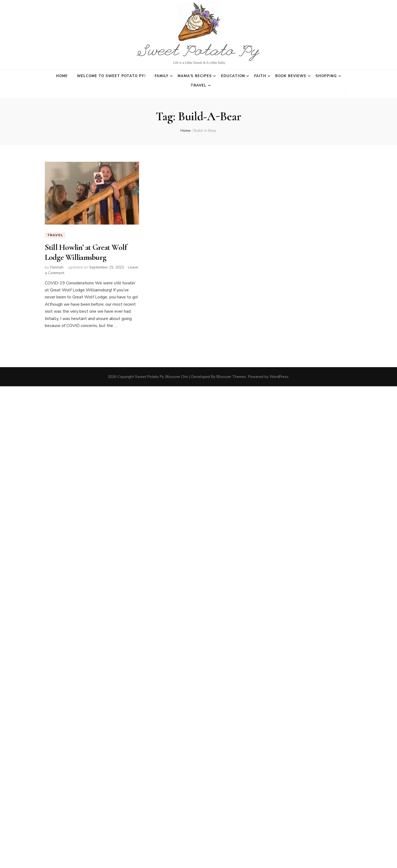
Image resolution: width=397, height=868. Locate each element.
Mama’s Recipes (195, 76)
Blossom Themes (231, 377)
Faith (260, 76)
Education (233, 76)
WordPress (279, 377)
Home (62, 76)
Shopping (326, 76)
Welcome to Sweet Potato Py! (111, 76)
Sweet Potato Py (149, 377)
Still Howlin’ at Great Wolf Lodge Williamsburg (86, 252)
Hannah (57, 267)
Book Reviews (291, 76)
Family (162, 76)
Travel (198, 85)
